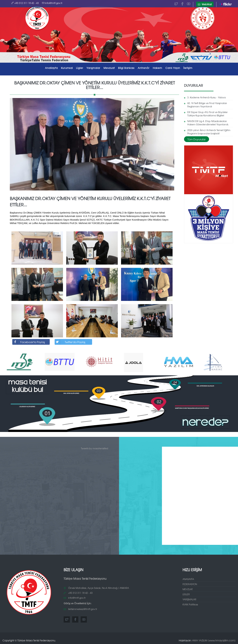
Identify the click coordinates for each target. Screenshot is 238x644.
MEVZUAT (188, 589)
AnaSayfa (51, 68)
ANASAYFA (188, 579)
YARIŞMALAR (189, 599)
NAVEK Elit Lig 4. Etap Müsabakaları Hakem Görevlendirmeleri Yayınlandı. (208, 123)
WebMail (205, 4)
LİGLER (186, 594)
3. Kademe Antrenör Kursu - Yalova (207, 97)
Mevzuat (109, 68)
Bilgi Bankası (126, 68)
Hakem (157, 68)
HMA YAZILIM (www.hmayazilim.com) (214, 640)
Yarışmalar (93, 68)
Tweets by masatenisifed (95, 448)
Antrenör (144, 68)
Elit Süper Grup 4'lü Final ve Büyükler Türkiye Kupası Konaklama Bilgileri (207, 114)
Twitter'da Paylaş (70, 342)
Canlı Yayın (173, 68)
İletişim (188, 68)
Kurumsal (67, 68)
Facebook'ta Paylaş (29, 342)
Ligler (80, 68)
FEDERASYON (190, 584)
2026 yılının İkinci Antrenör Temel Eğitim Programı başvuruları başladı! (209, 132)
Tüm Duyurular (197, 139)
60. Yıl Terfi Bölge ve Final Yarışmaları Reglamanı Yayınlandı (207, 105)
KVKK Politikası (190, 604)
